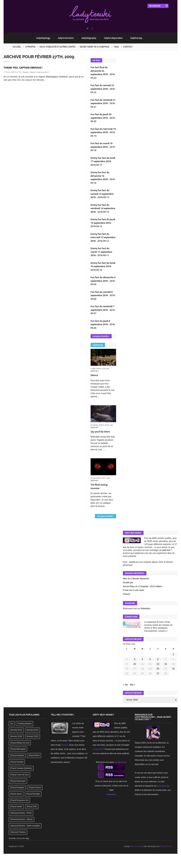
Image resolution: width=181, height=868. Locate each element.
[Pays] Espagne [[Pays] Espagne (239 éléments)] (17, 787)
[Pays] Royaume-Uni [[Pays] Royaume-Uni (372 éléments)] (19, 800)
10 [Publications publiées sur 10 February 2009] (135, 664)
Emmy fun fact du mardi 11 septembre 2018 (101, 252)
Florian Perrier (166, 846)
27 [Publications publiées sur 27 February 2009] (158, 673)
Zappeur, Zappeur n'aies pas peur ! (35, 72)
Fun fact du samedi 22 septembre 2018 (102, 87)
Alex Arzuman (136, 846)
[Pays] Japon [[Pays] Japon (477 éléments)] (16, 794)
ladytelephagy (43, 38)
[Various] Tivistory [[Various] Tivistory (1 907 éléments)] (18, 832)
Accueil (17, 47)
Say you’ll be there (100, 432)
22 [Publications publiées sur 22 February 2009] (173, 669)
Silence (94, 375)
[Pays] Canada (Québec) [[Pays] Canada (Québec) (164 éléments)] (21, 768)
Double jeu (128, 583)
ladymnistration (66, 38)
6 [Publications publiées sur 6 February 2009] (158, 659)
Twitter (87, 28)
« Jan (125, 685)
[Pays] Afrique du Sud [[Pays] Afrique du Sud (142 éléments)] (20, 743)
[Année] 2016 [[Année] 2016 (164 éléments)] (16, 736)
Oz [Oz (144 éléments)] (12, 723)
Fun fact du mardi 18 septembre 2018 (102, 145)
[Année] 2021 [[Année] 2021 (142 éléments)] (33, 736)
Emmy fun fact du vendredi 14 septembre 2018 (103, 208)
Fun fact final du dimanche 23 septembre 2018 (100, 71)
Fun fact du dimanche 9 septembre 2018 (103, 279)
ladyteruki (94, 371)
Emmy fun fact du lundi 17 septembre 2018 (103, 160)
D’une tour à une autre (133, 590)
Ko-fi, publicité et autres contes (58, 47)
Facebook (92, 28)
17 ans (120, 736)
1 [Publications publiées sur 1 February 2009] (173, 654)
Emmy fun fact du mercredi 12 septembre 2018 (103, 237)
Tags (116, 47)
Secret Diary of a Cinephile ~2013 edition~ (143, 586)
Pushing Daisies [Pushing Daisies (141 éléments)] (25, 723)
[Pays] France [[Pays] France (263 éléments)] (35, 787)
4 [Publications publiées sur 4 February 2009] (142, 659)
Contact (128, 47)
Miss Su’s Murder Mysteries (136, 579)
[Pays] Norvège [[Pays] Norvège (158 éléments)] (33, 794)
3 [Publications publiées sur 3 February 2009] (135, 659)
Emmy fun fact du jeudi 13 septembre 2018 (103, 221)
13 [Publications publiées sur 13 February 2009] (158, 664)
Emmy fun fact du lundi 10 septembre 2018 (103, 265)
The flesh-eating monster (99, 486)
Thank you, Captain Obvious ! (23, 68)
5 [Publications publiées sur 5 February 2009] (150, 659)
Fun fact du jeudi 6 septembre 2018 (100, 323)
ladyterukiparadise (113, 38)
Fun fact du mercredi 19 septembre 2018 (103, 131)
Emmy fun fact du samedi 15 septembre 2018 (102, 194)
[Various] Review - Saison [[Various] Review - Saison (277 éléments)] (21, 819)
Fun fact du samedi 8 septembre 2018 (102, 294)
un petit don (165, 550)
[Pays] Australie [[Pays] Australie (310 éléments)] (17, 755)
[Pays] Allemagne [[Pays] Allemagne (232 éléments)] (18, 749)
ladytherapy (136, 38)
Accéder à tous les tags (19, 838)
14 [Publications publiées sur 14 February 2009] (166, 664)
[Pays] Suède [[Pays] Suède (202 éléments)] (16, 806)
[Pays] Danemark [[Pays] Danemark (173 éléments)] (18, 781)
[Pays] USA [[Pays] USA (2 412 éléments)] (32, 806)
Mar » (133, 685)
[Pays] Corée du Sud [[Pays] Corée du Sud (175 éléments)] (19, 775)
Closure (127, 594)
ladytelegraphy (89, 38)
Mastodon (146, 609)
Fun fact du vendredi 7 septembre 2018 (102, 308)
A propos (30, 47)
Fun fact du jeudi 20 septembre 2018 (101, 116)
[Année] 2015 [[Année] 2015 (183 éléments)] (33, 730)
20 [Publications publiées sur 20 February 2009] (158, 669)
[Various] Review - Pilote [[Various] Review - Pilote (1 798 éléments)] (21, 813)
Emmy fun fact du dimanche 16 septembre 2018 (100, 176)
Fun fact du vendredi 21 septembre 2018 (103, 102)
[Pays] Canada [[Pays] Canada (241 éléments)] (17, 762)
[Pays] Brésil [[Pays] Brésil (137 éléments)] (34, 755)
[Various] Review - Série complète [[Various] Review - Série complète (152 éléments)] (25, 826)
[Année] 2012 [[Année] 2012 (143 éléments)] (16, 730)
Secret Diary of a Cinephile (95, 47)
